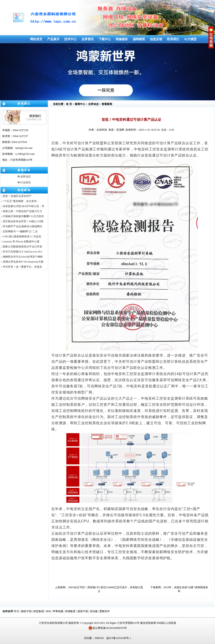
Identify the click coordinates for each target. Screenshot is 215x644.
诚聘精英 (139, 39)
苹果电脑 (58, 611)
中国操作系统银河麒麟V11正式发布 (22, 216)
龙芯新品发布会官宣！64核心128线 (22, 221)
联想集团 (39, 611)
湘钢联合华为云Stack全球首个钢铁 (22, 257)
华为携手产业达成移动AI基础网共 (21, 226)
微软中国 (26, 611)
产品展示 (53, 39)
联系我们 (173, 39)
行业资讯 (24, 182)
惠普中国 (83, 611)
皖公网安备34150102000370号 (107, 628)
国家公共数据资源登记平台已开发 (21, 247)
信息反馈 (156, 39)
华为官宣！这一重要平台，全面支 (21, 267)
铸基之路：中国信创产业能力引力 (21, 211)
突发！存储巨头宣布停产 (16, 196)
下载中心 (105, 39)
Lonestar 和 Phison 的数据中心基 (20, 242)
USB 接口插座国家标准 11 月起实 (21, 236)
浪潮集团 (70, 611)
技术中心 (70, 39)
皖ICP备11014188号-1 (119, 638)
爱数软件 (105, 611)
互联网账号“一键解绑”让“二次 (19, 231)
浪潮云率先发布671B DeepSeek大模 (22, 262)
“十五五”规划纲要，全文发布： (20, 201)
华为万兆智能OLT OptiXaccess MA (21, 252)
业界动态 (24, 177)
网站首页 (36, 39)
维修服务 (122, 39)
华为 (16, 611)
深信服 (94, 611)
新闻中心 (80, 104)
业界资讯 (88, 39)
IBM (48, 611)
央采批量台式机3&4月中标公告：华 (22, 206)
